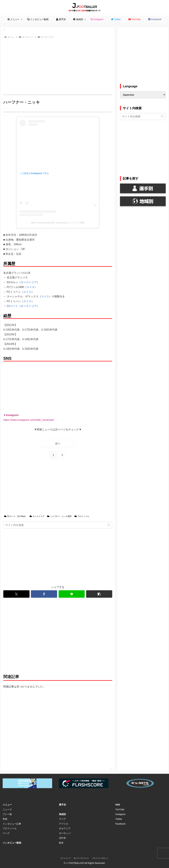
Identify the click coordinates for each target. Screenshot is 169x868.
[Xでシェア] (16, 594)
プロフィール (82, 516)
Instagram (120, 814)
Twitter (119, 819)
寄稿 (5, 819)
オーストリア (29, 282)
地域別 (62, 814)
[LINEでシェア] (72, 594)
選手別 (62, 805)
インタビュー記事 (12, 824)
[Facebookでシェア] (44, 594)
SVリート (12, 306)
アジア (62, 819)
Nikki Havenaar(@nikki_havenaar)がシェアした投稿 (58, 223)
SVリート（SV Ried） (16, 516)
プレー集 (7, 814)
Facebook (120, 824)
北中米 (62, 838)
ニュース (7, 809)
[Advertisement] (58, 67)
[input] (58, 525)
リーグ (6, 833)
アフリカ (64, 824)
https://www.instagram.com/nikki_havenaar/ (29, 420)
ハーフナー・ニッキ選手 (59, 516)
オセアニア (65, 828)
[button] (109, 525)
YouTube (120, 809)
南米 (61, 843)
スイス (31, 287)
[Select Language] (143, 95)
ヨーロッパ (65, 833)
